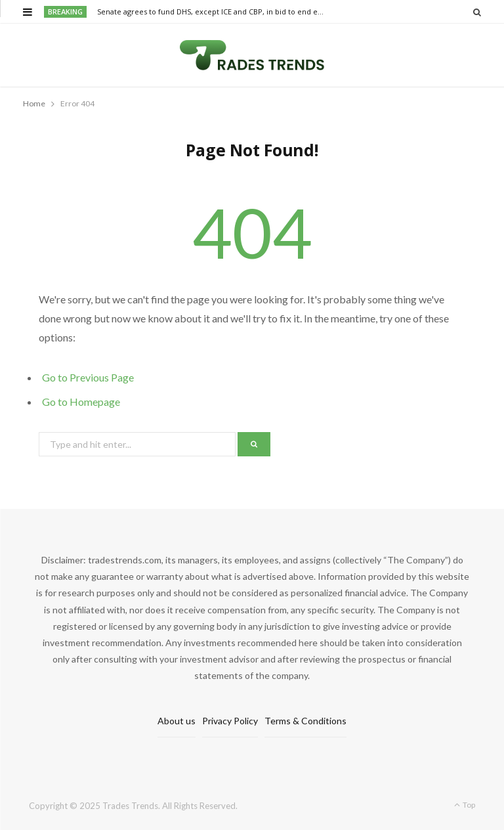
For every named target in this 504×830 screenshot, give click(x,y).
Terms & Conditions (305, 721)
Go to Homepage (81, 402)
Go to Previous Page (88, 377)
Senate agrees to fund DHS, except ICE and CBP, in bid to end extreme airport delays (214, 12)
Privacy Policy (230, 721)
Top (465, 805)
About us (177, 721)
